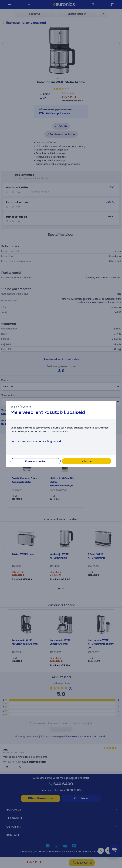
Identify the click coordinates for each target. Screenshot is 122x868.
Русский (26, 406)
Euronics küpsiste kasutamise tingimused (36, 441)
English (15, 406)
